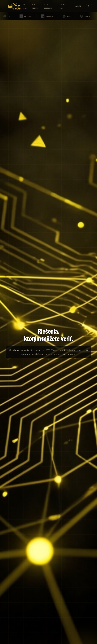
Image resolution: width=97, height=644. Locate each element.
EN (89, 6)
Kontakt (77, 6)
